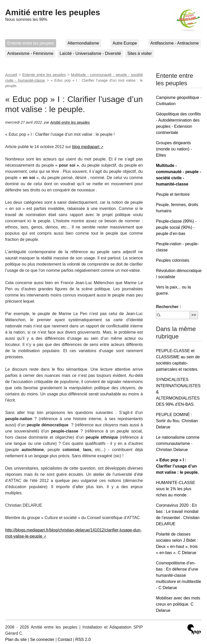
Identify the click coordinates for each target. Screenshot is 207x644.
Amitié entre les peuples (53, 12)
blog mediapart (86, 147)
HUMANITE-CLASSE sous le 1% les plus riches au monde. (176, 489)
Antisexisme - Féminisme (30, 53)
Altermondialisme (83, 43)
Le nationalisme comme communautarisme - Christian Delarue (178, 443)
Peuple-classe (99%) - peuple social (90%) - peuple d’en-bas (176, 227)
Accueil (11, 75)
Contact (65, 639)
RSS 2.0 (83, 639)
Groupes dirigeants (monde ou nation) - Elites (174, 149)
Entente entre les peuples (31, 43)
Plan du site (16, 639)
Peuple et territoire (173, 194)
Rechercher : (169, 307)
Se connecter (42, 639)
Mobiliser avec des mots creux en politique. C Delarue (178, 604)
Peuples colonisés (173, 260)
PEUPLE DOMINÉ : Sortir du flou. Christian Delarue (177, 421)
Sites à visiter (140, 53)
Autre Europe (125, 43)
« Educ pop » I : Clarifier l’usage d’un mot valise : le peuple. (177, 466)
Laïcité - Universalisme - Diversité (90, 53)
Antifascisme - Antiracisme (175, 43)
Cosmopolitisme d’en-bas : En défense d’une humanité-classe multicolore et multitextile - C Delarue (179, 575)
